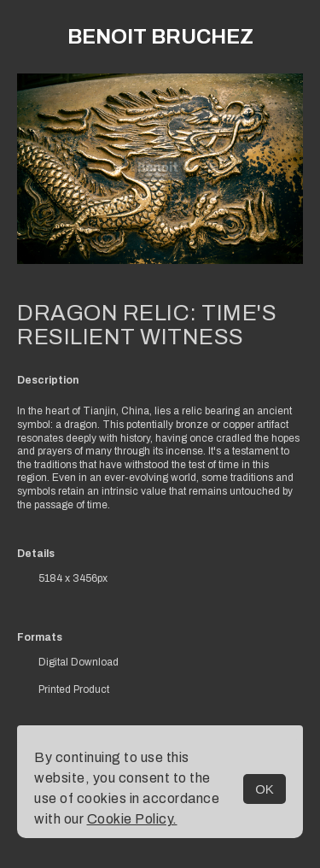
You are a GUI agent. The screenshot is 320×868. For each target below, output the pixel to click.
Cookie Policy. (132, 819)
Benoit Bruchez (160, 37)
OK (265, 789)
